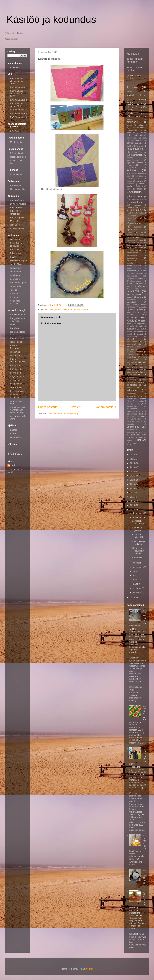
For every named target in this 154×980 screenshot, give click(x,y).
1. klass (132, 87)
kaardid (141, 173)
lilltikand (143, 243)
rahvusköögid (132, 336)
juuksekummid (132, 165)
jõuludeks (132, 170)
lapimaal (138, 227)
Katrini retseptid (18, 338)
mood (129, 268)
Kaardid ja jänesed (137, 529)
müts (145, 276)
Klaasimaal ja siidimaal (138, 543)
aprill (135, 580)
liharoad (143, 235)
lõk (128, 248)
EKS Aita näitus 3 (18, 117)
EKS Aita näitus (18, 87)
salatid (140, 352)
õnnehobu (130, 432)
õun (142, 437)
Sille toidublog (17, 391)
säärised (143, 372)
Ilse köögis (15, 328)
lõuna (129, 250)
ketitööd (141, 184)
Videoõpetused (17, 228)
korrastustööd (133, 207)
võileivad (139, 421)
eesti (141, 130)
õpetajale (143, 432)
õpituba (134, 438)
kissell (129, 189)
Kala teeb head (137, 934)
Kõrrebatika (137, 558)
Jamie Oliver (16, 264)
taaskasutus (136, 375)
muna (132, 273)
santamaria (15, 286)
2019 (133, 484)
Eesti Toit (14, 250)
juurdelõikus (131, 168)
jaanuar (137, 592)
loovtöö (132, 245)
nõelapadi (142, 278)
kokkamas (15, 352)
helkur (144, 152)
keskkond (130, 184)
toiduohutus (131, 393)
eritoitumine (137, 140)
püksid (129, 334)
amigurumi (142, 125)
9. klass (141, 113)
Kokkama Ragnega (15, 347)
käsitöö (143, 218)
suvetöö (139, 370)
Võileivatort (145, 710)
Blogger (89, 969)
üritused (142, 440)
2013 (133, 509)
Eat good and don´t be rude (19, 320)
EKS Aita (14, 131)
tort (131, 401)
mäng (141, 273)
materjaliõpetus (132, 260)
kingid (141, 186)
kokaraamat (16, 272)
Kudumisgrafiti (17, 217)
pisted (132, 310)
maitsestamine (132, 253)
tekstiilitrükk (142, 383)
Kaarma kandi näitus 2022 (17, 105)
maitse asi (15, 380)
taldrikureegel (132, 380)
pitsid (129, 312)
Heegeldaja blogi (18, 157)
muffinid (144, 271)
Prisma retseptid (18, 283)
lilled (134, 242)
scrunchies (131, 357)
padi (128, 294)
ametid (129, 125)
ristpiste (140, 344)
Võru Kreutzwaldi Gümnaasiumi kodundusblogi (18, 410)
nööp (141, 284)
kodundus (134, 192)
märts (136, 584)
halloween (140, 146)
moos (140, 268)
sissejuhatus (138, 365)
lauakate (140, 232)
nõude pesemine (137, 281)
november (138, 517)
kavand (140, 181)
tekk (132, 383)
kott (145, 207)
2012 (133, 598)
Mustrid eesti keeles (16, 162)
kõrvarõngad (131, 216)
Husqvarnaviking (18, 189)
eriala (144, 138)
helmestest (137, 155)
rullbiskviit (130, 349)
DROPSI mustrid (18, 204)
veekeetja (143, 411)
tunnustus (140, 401)
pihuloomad (142, 305)
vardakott (131, 411)
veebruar (137, 588)
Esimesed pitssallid (137, 536)
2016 (133, 497)
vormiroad (142, 416)
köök (138, 221)
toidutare (14, 294)
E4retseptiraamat (18, 315)
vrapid (129, 422)
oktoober (137, 563)
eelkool (130, 130)
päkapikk (130, 331)
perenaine (15, 279)
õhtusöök (130, 424)
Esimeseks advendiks (138, 522)
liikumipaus (131, 240)
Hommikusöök (136, 687)
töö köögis (139, 404)
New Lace (15, 225)
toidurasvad (131, 396)
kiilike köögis (16, 342)
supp (129, 370)
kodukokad (15, 268)
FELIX (13, 257)
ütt (133, 443)
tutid (128, 404)
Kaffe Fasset (16, 208)
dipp (142, 128)
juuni (135, 571)
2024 (133, 463)
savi (142, 354)
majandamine (132, 256)
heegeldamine (135, 149)
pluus (140, 312)
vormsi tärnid (137, 419)
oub (137, 289)
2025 (133, 459)
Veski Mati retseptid (15, 302)
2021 (133, 476)
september (138, 567)
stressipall (140, 367)
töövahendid (132, 406)
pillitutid (132, 307)
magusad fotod (17, 376)
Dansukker (15, 240)
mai (135, 575)
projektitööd (142, 323)
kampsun (139, 176)
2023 (133, 467)
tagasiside (131, 377)
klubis (140, 189)
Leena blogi (16, 373)
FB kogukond (16, 153)
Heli (13, 465)
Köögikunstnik (17, 369)
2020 (133, 480)
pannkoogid (131, 300)
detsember (138, 513)
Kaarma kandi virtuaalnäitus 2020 (17, 93)
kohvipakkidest (138, 200)
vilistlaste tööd (137, 414)
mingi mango (16, 384)
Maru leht (15, 221)
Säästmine (134, 658)
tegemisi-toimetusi (14, 396)
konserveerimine (135, 202)
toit (142, 396)
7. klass (141, 107)
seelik (144, 357)
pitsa (141, 310)
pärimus (141, 331)
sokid (129, 367)
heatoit (13, 325)
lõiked (141, 245)
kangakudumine (133, 179)
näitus (130, 284)
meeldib (130, 263)
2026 (133, 455)
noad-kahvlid (16, 387)
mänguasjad (132, 276)
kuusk (129, 213)
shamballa (131, 362)
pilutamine (143, 307)
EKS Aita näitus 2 (18, 100)
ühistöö (129, 440)
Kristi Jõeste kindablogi (16, 212)
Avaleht (76, 407)
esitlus (130, 143)
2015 (133, 501)
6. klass (142, 104)
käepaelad (131, 218)
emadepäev (132, 138)
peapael (130, 304)
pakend (140, 297)
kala (128, 176)
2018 (133, 488)
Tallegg (13, 290)
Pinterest (14, 67)
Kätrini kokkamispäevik (18, 360)
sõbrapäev (131, 372)
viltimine (130, 416)
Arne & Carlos (17, 200)
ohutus (129, 286)
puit (142, 329)
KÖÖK (13, 434)
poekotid (130, 315)
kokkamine (15, 355)
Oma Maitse (16, 437)
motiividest (131, 271)
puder (141, 326)
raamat (140, 334)
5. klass (137, 99)
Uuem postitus (48, 407)
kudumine (135, 210)
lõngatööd (139, 248)
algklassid (49, 310)
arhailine (133, 128)
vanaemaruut (132, 409)
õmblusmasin (132, 430)
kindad (130, 186)
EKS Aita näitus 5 (18, 110)
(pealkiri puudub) (145, 898)
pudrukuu (131, 329)
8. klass (141, 110)
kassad (129, 181)
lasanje (129, 232)
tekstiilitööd (82, 310)
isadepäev (140, 163)
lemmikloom (131, 235)
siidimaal (142, 362)
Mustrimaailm (16, 142)
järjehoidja (131, 173)
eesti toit (131, 133)
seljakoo (137, 359)
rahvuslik (130, 339)
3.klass (129, 92)
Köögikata (15, 365)
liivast (141, 240)
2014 (133, 505)
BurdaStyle (15, 185)
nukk (132, 278)
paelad (130, 297)
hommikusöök (133, 160)
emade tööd (137, 135)
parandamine (132, 302)
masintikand (132, 258)
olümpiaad (142, 286)
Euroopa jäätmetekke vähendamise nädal (136, 797)
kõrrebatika (139, 213)
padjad (138, 294)
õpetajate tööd (139, 435)
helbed (135, 152)
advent (137, 117)
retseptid (130, 344)
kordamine (138, 205)
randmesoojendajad (134, 342)
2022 (133, 472)
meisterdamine (69, 310)
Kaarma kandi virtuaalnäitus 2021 (17, 81)
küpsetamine (134, 223)
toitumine (14, 297)
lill (127, 243)
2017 (133, 492)
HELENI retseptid (18, 260)
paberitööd (133, 291)
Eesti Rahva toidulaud (16, 245)
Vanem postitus (106, 407)
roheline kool (133, 347)
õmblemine (133, 427)
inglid (129, 163)
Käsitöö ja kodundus (51, 19)
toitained (130, 398)
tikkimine (132, 390)
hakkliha (130, 146)
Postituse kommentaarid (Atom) (63, 414)
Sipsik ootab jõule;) (145, 876)
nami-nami (15, 275)
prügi (132, 326)
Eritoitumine (16, 253)
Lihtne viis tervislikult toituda (138, 551)
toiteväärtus (142, 398)
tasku (144, 380)
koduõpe (142, 197)
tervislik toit (133, 388)
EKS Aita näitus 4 (18, 113)
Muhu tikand (16, 174)
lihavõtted (136, 237)
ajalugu (129, 119)
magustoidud (139, 250)
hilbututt (130, 158)
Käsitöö (14, 430)
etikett (141, 143)
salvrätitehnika (132, 354)
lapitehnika (132, 229)
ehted (58, 310)
